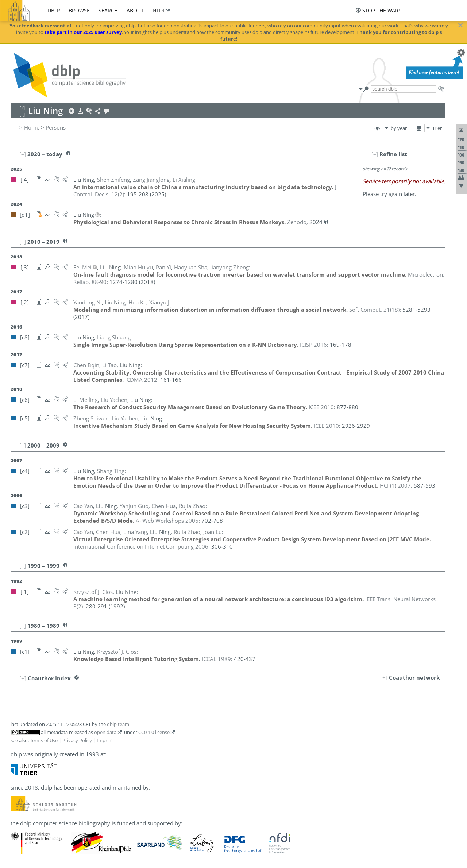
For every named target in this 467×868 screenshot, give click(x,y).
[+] (384, 677)
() (374, 310)
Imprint (105, 740)
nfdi (158, 10)
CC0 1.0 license (154, 732)
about (135, 10)
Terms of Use (44, 740)
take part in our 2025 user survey (83, 32)
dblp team (118, 724)
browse (79, 10)
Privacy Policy (77, 740)
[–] (375, 154)
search (108, 10)
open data (105, 732)
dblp (54, 10)
